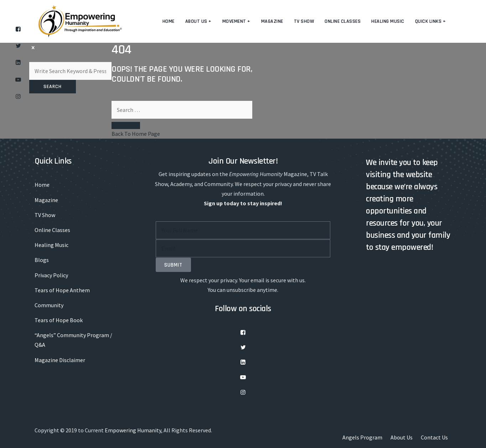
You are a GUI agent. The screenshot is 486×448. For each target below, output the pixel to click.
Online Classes (343, 21)
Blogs (42, 260)
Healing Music (388, 21)
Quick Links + (431, 21)
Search (53, 87)
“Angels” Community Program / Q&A (73, 340)
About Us (402, 437)
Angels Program (362, 437)
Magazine (272, 21)
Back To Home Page (136, 134)
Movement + (236, 21)
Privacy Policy (51, 275)
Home (169, 21)
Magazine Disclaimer (60, 360)
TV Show (304, 21)
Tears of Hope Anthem (62, 290)
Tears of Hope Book (59, 320)
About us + (198, 21)
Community (49, 305)
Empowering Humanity (133, 430)
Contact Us (434, 437)
